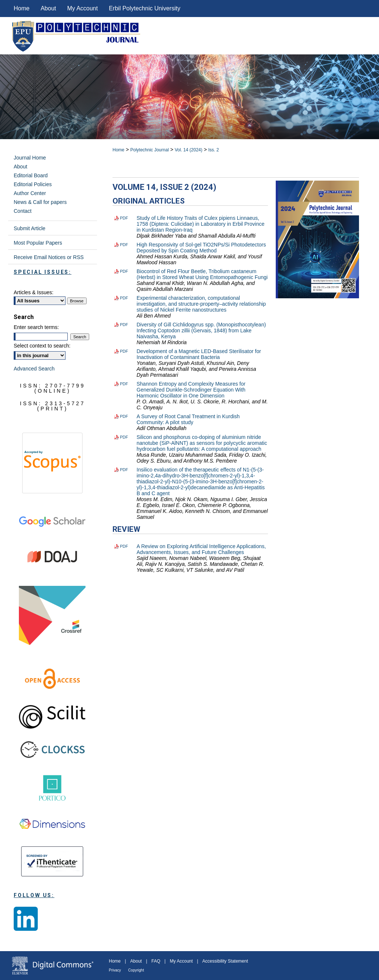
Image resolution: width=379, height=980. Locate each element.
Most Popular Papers (38, 243)
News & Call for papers (40, 202)
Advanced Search (34, 369)
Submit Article (30, 228)
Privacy (115, 970)
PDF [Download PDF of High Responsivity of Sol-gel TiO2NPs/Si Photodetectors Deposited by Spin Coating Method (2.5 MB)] (124, 245)
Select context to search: (42, 346)
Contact (23, 211)
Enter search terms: (36, 327)
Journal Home (30, 158)
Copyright (136, 970)
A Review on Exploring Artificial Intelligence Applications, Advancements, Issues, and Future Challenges (201, 549)
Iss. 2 (214, 150)
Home (118, 150)
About (21, 167)
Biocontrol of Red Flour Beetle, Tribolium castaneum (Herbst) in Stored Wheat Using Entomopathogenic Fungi (202, 274)
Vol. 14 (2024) (189, 150)
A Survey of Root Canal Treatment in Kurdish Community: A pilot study (188, 419)
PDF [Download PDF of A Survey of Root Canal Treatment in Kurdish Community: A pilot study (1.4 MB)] (124, 416)
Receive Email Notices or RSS (49, 257)
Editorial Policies (33, 184)
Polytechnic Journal (150, 150)
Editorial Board (31, 175)
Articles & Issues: (33, 292)
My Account (181, 961)
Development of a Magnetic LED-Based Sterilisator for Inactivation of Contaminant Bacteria (199, 354)
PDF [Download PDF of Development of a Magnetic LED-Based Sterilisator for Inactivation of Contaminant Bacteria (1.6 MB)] (124, 351)
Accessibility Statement (225, 961)
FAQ (156, 961)
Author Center (30, 193)
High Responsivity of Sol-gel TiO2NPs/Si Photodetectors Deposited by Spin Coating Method (201, 248)
